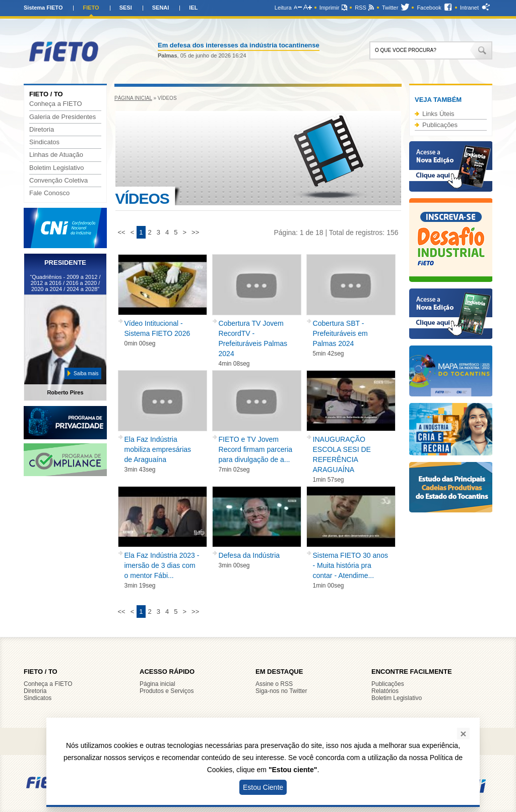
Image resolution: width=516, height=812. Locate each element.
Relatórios (385, 691)
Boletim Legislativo (56, 168)
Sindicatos (44, 142)
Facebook (429, 8)
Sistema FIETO (43, 8)
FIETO (91, 8)
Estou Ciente (263, 787)
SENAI (161, 8)
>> (195, 232)
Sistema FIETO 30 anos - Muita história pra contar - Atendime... (350, 565)
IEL (193, 8)
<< (122, 232)
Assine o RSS (274, 684)
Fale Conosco (49, 193)
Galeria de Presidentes (62, 117)
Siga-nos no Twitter (281, 691)
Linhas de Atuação (56, 155)
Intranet (469, 8)
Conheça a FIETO (56, 104)
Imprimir (330, 8)
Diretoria (42, 130)
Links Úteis (438, 114)
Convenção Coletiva (58, 181)
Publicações (440, 125)
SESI (126, 8)
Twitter (390, 8)
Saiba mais (86, 373)
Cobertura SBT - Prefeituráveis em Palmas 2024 (340, 333)
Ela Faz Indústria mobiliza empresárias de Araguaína (158, 449)
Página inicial (133, 98)
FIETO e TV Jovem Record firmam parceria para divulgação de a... (256, 449)
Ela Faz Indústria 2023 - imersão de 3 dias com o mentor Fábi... (162, 565)
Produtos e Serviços (167, 691)
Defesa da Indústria (249, 555)
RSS (361, 8)
